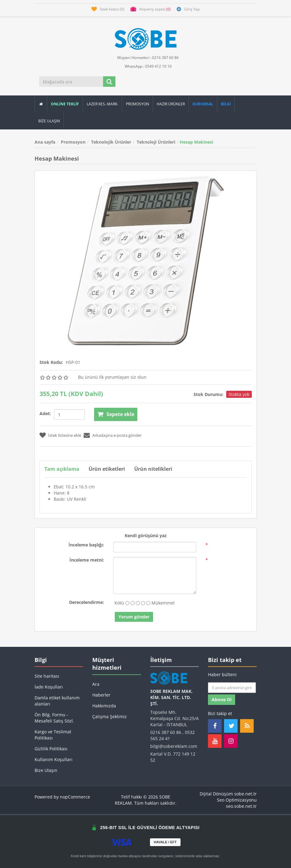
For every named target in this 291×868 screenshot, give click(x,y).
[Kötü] (127, 603)
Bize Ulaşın (49, 121)
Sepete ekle (120, 414)
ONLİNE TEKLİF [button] (65, 104)
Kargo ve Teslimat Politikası (53, 735)
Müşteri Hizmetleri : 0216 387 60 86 (145, 57)
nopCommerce (75, 797)
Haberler (101, 695)
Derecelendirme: (87, 602)
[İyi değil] (133, 603)
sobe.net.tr (245, 794)
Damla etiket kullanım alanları (57, 701)
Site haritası (47, 676)
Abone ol (222, 699)
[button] (226, 104)
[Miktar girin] (69, 415)
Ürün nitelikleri (154, 469)
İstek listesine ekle (65, 435)
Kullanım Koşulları (54, 759)
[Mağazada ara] (72, 82)
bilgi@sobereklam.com (174, 746)
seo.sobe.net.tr (241, 806)
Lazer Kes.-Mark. (102, 104)
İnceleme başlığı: (86, 545)
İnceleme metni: (87, 560)
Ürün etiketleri (107, 469)
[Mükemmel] (148, 603)
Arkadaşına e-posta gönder (117, 435)
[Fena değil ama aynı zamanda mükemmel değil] (138, 603)
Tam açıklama (62, 469)
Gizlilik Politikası (51, 749)
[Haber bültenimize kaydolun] (232, 688)
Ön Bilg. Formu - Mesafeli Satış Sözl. (54, 718)
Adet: (45, 413)
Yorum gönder (134, 617)
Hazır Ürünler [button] (171, 104)
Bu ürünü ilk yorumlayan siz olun (112, 377)
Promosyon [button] (137, 104)
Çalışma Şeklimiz (110, 716)
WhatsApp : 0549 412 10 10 (146, 66)
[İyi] (143, 603)
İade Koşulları (49, 687)
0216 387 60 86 (166, 732)
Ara (96, 684)
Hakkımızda (104, 706)
